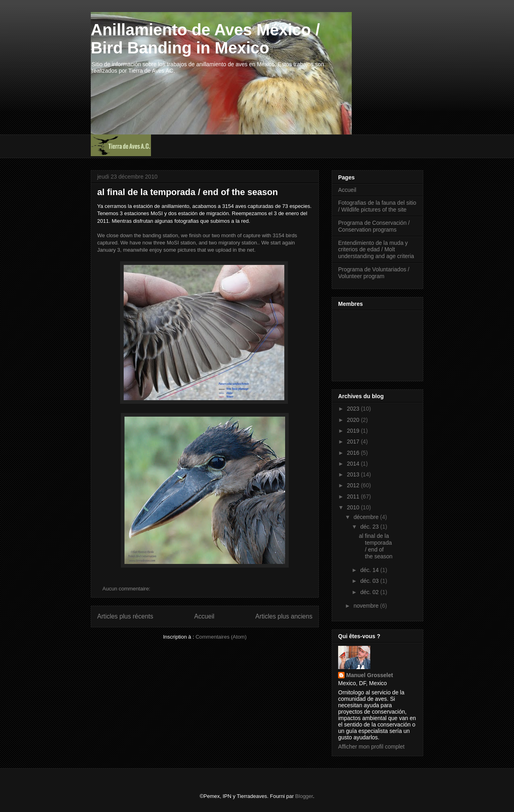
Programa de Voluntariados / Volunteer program (374, 273)
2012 (354, 485)
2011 (354, 497)
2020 (354, 420)
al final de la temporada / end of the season (188, 192)
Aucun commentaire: (127, 589)
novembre (367, 606)
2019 (354, 431)
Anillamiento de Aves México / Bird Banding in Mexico (205, 39)
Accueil (204, 616)
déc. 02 (370, 592)
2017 (354, 442)
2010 (354, 507)
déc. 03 (370, 581)
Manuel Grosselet (370, 675)
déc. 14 (370, 570)
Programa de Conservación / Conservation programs (374, 226)
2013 (354, 474)
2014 (354, 464)
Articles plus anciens (284, 616)
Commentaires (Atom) (221, 637)
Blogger (304, 796)
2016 (354, 453)
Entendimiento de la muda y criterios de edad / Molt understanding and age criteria (376, 250)
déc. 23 (370, 527)
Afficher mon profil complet (371, 747)
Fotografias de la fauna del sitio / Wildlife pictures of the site (377, 206)
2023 (354, 409)
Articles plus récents (125, 616)
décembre (367, 517)
